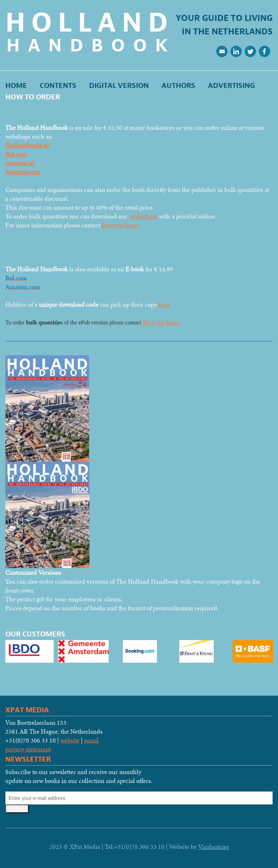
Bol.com (16, 154)
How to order (33, 97)
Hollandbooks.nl (27, 145)
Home (16, 86)
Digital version (119, 86)
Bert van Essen (121, 225)
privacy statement (28, 749)
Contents (58, 86)
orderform (144, 216)
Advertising (231, 86)
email (91, 740)
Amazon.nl (20, 163)
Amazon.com (23, 172)
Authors (178, 86)
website (70, 740)
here (164, 304)
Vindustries (213, 847)
